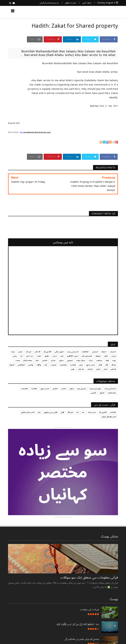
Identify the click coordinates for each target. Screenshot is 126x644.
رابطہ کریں (87, 3)
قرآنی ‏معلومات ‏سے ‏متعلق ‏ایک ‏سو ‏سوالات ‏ (89, 578)
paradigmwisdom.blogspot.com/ (37, 132)
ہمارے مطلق (70, 3)
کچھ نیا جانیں (105, 12)
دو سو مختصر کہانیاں (49, 3)
